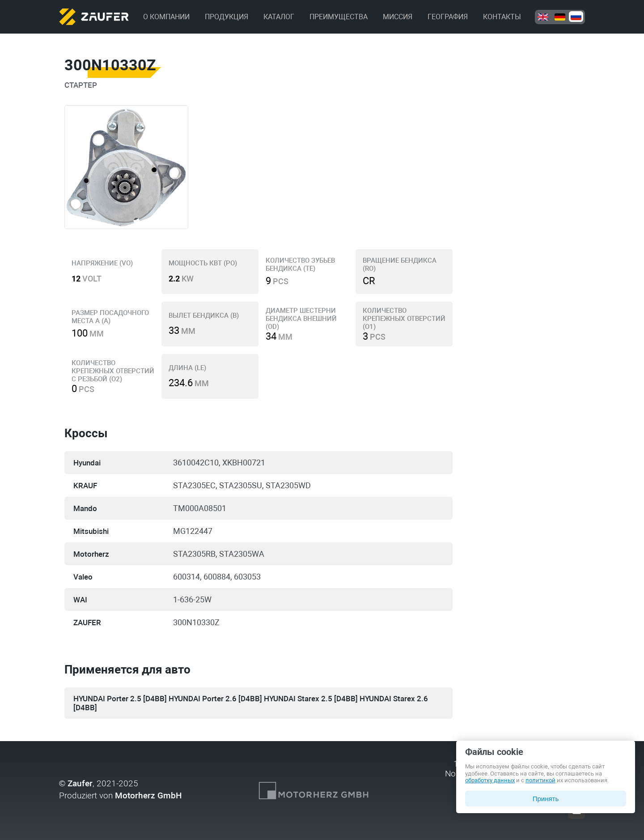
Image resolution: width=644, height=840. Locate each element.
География (448, 17)
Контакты (502, 17)
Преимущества (339, 17)
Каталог (279, 17)
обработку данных (490, 780)
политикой (540, 780)
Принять (546, 799)
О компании (166, 17)
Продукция (227, 17)
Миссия (398, 17)
